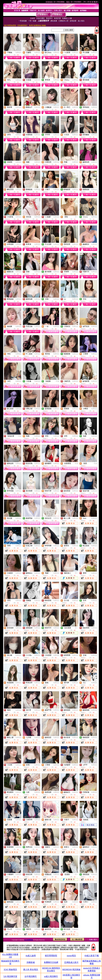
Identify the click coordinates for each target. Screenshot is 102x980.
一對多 (57, 381)
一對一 (76, 217)
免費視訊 (18, 53)
